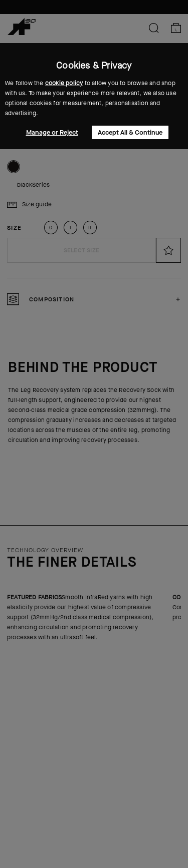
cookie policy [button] (64, 83)
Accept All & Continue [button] (130, 132)
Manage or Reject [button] (52, 132)
